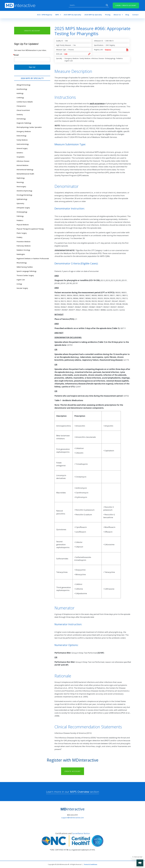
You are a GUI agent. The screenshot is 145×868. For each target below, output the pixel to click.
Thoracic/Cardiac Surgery (25, 275)
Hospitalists (21, 157)
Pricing (108, 15)
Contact (135, 15)
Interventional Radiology (25, 170)
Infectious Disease (23, 161)
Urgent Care (21, 280)
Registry (108, 50)
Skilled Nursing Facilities (25, 267)
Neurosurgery (21, 187)
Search (107, 5)
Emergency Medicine (24, 131)
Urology (19, 284)
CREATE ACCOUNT (32, 31)
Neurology (20, 182)
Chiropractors (21, 106)
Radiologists (21, 254)
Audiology (20, 93)
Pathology (20, 216)
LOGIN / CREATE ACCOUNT (126, 5)
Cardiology (20, 98)
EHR (66, 54)
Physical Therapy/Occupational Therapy (30, 229)
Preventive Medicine (23, 242)
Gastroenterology (23, 144)
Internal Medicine (22, 165)
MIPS (57, 15)
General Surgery (22, 148)
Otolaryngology (22, 212)
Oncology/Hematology (24, 195)
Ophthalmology (22, 199)
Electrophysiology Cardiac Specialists (29, 127)
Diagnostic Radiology (24, 123)
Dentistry (20, 115)
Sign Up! (32, 67)
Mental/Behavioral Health (25, 174)
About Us (117, 15)
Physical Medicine (23, 225)
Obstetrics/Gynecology (24, 191)
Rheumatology (22, 263)
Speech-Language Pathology (26, 271)
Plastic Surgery (22, 233)
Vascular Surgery (22, 288)
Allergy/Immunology (23, 85)
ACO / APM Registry (45, 15)
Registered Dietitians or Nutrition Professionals (33, 259)
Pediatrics (20, 220)
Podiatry (19, 237)
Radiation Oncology (23, 250)
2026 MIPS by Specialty (93, 15)
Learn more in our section (73, 792)
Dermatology (21, 119)
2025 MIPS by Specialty (72, 15)
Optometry (20, 203)
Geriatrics (20, 153)
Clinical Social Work (23, 110)
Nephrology (21, 178)
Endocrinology (21, 136)
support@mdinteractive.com (72, 818)
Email (16, 55)
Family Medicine (22, 140)
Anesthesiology (22, 89)
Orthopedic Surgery (23, 208)
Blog (127, 15)
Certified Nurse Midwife (25, 102)
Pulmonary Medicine (24, 246)
